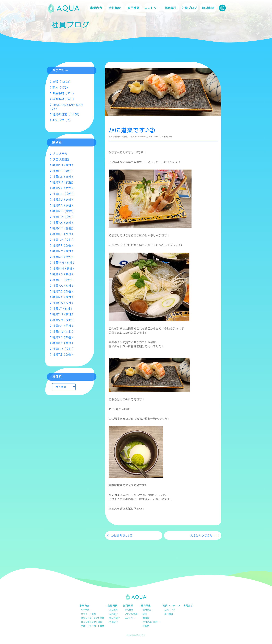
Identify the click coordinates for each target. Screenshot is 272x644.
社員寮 (146, 626)
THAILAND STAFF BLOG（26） (66, 107)
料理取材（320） (64, 99)
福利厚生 (147, 610)
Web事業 (85, 610)
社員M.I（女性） (63, 280)
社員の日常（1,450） (67, 114)
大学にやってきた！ (203, 535)
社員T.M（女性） (64, 240)
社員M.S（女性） (64, 332)
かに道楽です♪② (122, 535)
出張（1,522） (62, 82)
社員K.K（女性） (63, 234)
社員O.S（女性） (63, 303)
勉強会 (146, 618)
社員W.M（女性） (64, 263)
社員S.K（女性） (63, 188)
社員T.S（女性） (63, 291)
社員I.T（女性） (63, 308)
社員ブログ (190, 8)
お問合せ (188, 606)
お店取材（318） (64, 93)
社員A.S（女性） (63, 274)
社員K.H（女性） (63, 165)
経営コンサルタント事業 (93, 618)
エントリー (152, 8)
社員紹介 (113, 622)
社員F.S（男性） (122, 137)
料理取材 (168, 137)
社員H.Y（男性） (63, 326)
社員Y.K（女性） (63, 222)
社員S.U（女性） (63, 199)
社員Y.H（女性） (63, 314)
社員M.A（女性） (64, 217)
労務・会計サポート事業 (93, 626)
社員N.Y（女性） (63, 251)
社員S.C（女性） (63, 337)
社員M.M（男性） (64, 268)
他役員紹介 (114, 618)
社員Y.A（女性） (63, 286)
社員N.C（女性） (63, 297)
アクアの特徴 (131, 614)
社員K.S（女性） (63, 257)
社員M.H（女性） (64, 194)
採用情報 (129, 610)
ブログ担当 (60, 154)
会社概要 (113, 610)
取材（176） (61, 87)
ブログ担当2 (61, 159)
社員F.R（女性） (63, 245)
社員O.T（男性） (64, 228)
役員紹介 (113, 614)
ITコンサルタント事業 (92, 622)
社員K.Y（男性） (63, 343)
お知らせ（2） (62, 120)
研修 (145, 614)
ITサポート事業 (88, 614)
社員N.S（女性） (63, 177)
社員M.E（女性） (64, 211)
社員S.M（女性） (64, 182)
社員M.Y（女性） (64, 349)
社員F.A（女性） (63, 205)
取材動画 (208, 8)
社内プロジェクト (151, 622)
